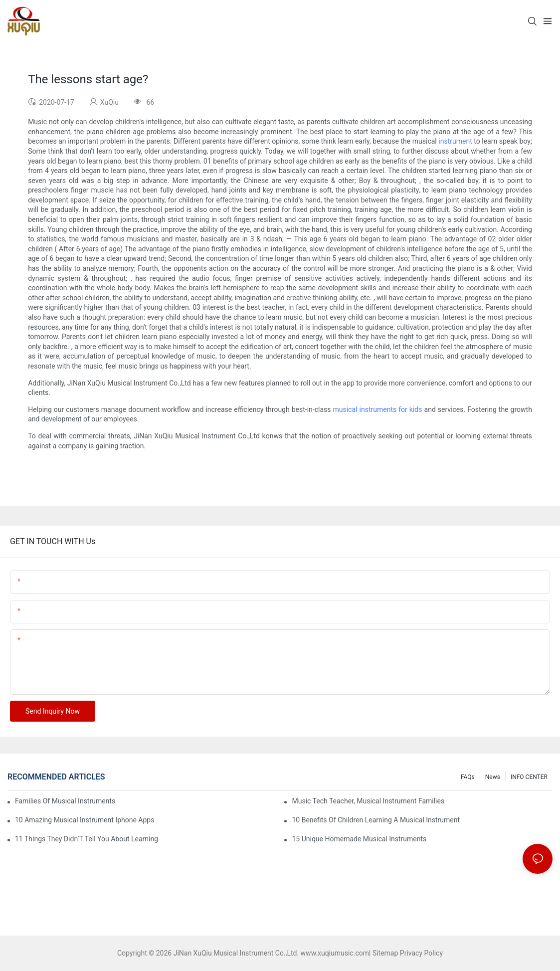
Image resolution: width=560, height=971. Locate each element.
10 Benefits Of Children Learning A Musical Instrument (376, 820)
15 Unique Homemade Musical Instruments (359, 839)
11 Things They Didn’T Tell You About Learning (87, 839)
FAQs (468, 777)
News (493, 777)
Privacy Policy (421, 953)
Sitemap (385, 953)
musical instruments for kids (378, 409)
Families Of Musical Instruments (65, 801)
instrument (455, 141)
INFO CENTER (529, 777)
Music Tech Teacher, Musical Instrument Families (368, 801)
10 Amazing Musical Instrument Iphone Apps (85, 820)
